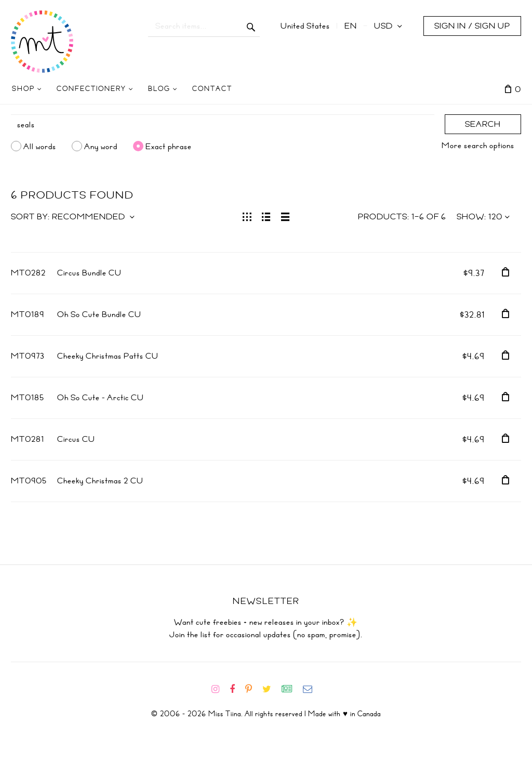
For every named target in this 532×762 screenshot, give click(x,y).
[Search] (223, 125)
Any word (101, 146)
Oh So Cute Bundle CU (99, 314)
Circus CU (76, 439)
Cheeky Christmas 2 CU (100, 481)
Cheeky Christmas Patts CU (108, 356)
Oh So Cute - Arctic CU (101, 398)
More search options (478, 146)
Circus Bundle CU (89, 273)
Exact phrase (169, 146)
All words (40, 146)
